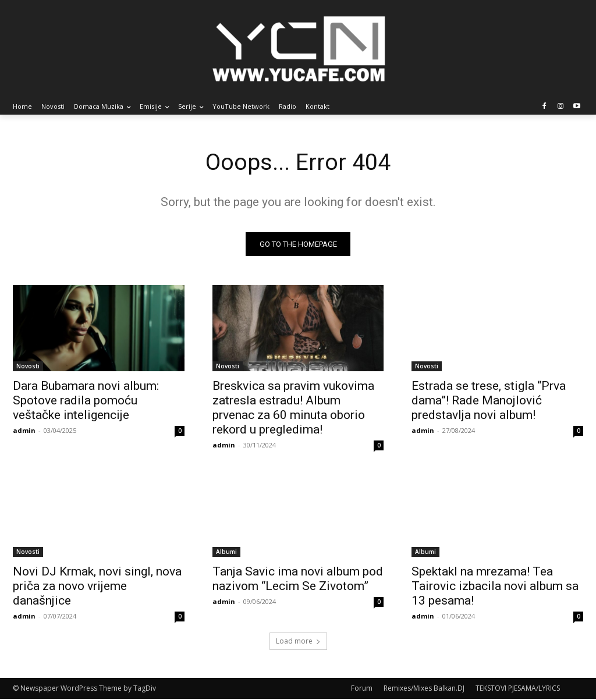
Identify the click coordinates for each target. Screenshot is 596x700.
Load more (298, 642)
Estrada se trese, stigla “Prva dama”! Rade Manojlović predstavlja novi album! (489, 400)
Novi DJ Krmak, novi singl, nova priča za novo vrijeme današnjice (97, 587)
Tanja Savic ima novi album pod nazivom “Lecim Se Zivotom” (298, 579)
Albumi (226, 552)
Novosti (28, 366)
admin (24, 430)
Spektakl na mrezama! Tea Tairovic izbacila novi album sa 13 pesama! (495, 587)
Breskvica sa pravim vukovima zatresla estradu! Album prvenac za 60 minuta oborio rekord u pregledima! (293, 408)
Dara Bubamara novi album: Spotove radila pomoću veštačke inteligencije (86, 400)
